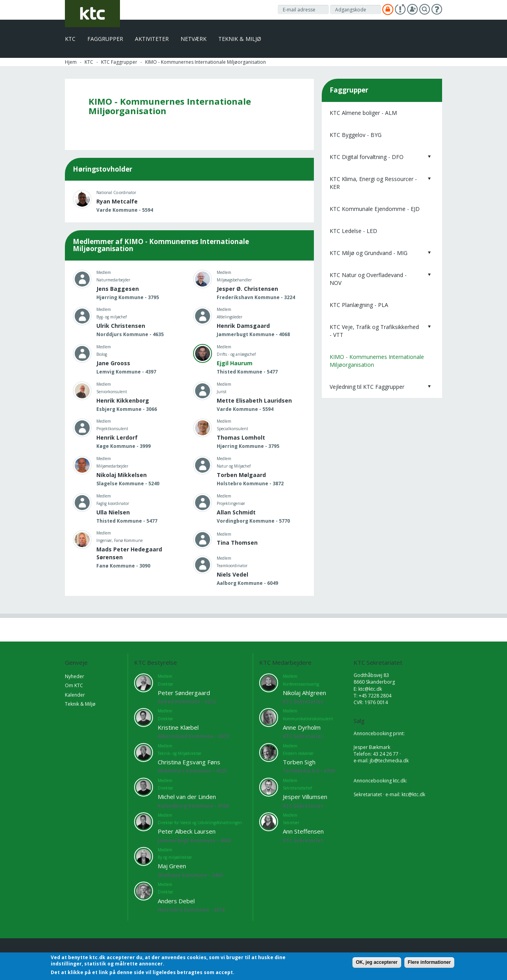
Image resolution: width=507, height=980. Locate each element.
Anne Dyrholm (302, 727)
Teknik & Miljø (240, 39)
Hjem (71, 62)
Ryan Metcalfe (117, 201)
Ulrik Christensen (121, 326)
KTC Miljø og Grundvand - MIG (369, 253)
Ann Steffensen (303, 831)
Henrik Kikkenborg (123, 400)
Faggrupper (105, 39)
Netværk (194, 39)
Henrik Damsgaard (243, 326)
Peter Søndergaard (184, 693)
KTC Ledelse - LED (353, 231)
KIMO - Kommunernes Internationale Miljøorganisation (377, 361)
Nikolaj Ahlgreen (304, 693)
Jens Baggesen (118, 289)
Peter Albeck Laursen (187, 831)
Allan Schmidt (236, 512)
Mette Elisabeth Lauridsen (254, 400)
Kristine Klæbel (178, 727)
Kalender (75, 695)
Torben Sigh (299, 762)
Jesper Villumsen (305, 797)
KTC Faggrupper (119, 62)
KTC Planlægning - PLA (359, 305)
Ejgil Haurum (235, 363)
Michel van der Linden (187, 797)
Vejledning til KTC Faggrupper (367, 387)
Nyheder (75, 676)
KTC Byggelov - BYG (356, 135)
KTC (70, 39)
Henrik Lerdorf (117, 437)
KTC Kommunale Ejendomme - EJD (375, 209)
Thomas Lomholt (241, 437)
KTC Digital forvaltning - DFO (367, 157)
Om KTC (74, 685)
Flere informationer (429, 962)
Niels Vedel (232, 574)
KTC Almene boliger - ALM (363, 113)
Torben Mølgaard (241, 475)
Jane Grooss (113, 363)
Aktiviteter (152, 39)
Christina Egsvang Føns (189, 762)
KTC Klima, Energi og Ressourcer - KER (373, 183)
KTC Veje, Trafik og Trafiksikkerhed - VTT (374, 331)
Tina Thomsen (237, 543)
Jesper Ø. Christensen (247, 289)
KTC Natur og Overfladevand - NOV (368, 279)
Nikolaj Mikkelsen (122, 475)
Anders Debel (176, 901)
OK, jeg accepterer (377, 962)
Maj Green (172, 866)
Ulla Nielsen (113, 512)
